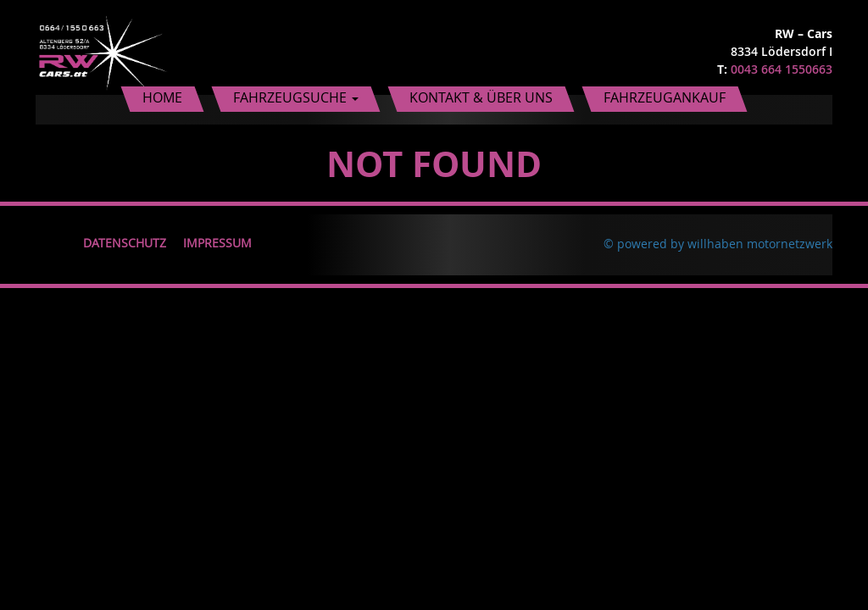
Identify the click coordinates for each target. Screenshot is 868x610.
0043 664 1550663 (782, 69)
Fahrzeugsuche (296, 97)
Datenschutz (125, 243)
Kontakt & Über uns (481, 97)
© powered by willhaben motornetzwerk (718, 244)
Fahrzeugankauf (665, 97)
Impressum (217, 243)
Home (162, 97)
